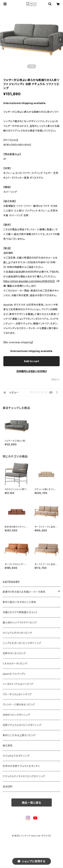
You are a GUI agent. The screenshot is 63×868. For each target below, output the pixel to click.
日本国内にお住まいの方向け (32, 371)
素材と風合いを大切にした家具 (19, 602)
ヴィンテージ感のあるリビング (19, 704)
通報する (56, 380)
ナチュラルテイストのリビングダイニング (24, 776)
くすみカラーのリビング (15, 663)
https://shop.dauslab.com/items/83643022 (29, 281)
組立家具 (8, 745)
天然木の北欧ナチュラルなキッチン (21, 766)
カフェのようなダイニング (16, 756)
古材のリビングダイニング (16, 715)
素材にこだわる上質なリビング (19, 735)
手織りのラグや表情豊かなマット (20, 612)
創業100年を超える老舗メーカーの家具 (24, 592)
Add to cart (32, 361)
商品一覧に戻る (32, 803)
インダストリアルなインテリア (18, 684)
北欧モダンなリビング (14, 653)
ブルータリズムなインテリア (17, 694)
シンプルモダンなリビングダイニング (22, 643)
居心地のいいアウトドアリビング (20, 622)
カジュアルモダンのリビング (17, 633)
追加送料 (8, 786)
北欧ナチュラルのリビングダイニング (22, 725)
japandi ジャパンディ (14, 674)
